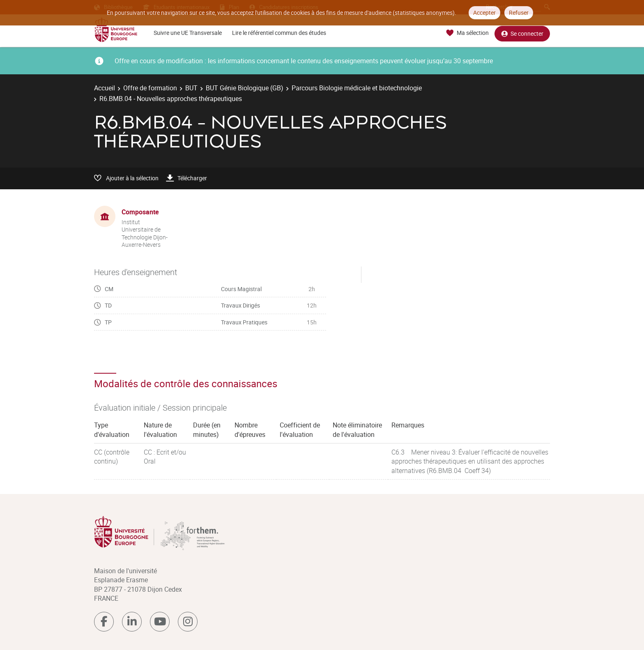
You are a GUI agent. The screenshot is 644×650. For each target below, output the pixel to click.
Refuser (519, 13)
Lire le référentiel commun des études (279, 33)
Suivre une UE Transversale (188, 33)
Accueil (105, 88)
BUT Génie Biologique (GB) (245, 88)
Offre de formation (150, 88)
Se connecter (522, 33)
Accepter (484, 13)
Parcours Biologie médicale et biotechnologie (357, 88)
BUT (191, 88)
